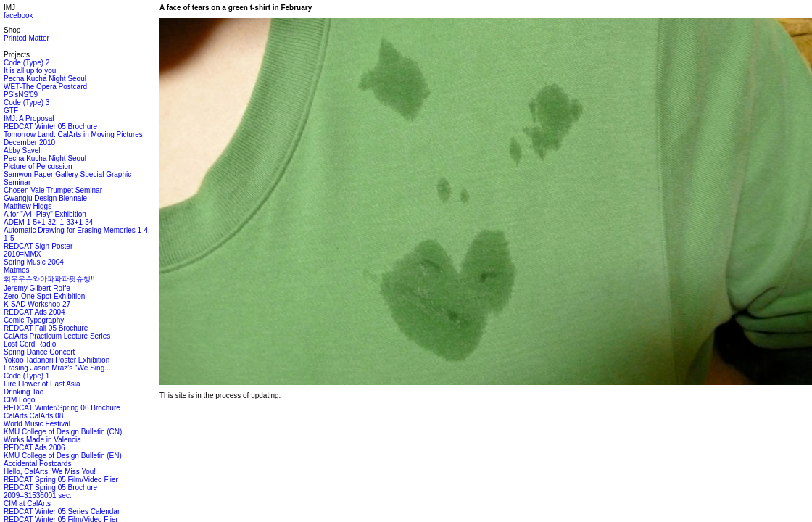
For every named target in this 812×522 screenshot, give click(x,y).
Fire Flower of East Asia (42, 384)
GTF (11, 111)
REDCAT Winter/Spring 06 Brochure (62, 408)
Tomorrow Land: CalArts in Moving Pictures (73, 134)
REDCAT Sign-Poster (38, 246)
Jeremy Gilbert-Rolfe (37, 288)
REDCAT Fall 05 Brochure (46, 328)
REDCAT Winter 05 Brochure (50, 127)
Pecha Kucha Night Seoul (45, 79)
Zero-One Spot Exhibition (44, 296)
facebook (18, 16)
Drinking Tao (24, 392)
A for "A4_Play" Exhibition (45, 214)
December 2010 (29, 142)
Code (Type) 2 (26, 63)
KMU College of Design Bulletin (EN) (63, 456)
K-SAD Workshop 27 (37, 304)
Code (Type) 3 (26, 103)
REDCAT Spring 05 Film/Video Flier (61, 480)
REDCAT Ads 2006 (34, 448)
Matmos (17, 270)
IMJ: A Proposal (29, 119)
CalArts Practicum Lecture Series (57, 336)
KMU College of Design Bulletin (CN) (63, 432)
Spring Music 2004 (34, 262)
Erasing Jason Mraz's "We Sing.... (58, 368)
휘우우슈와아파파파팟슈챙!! (49, 279)
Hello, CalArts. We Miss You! (50, 472)
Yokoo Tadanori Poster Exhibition (57, 360)
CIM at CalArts (27, 504)
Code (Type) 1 (26, 376)
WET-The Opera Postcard (45, 87)
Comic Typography (34, 320)
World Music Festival (37, 424)
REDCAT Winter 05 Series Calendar (62, 511)
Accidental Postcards (37, 464)
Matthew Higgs (28, 206)
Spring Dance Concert (39, 352)
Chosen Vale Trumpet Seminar (53, 190)
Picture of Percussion (38, 166)
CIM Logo (19, 400)
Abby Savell (23, 150)
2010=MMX (22, 254)
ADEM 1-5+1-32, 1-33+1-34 (48, 222)
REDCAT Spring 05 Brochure (50, 488)
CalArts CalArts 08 (33, 416)
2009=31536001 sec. (38, 496)
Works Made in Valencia (42, 440)
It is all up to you (30, 71)
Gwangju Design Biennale (45, 198)
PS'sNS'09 (21, 95)
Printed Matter (26, 38)
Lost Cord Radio (30, 344)
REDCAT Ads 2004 (34, 312)
